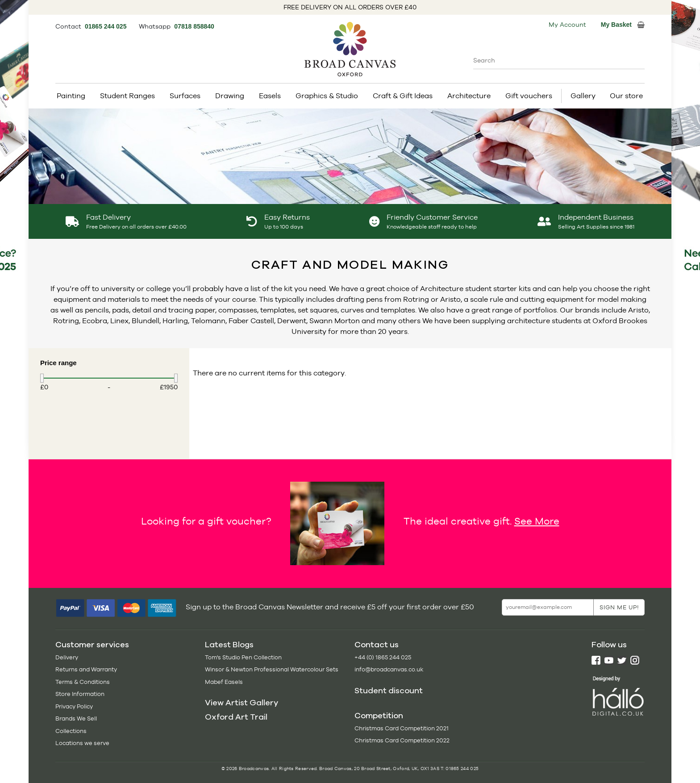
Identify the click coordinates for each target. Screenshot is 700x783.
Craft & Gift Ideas (403, 96)
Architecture (469, 96)
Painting (71, 96)
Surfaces (185, 96)
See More (537, 521)
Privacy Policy (74, 706)
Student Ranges (127, 96)
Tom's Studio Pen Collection (243, 657)
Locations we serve (82, 743)
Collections (71, 731)
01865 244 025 (106, 26)
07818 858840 (194, 26)
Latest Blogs (229, 645)
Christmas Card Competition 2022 (402, 740)
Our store (626, 96)
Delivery (67, 657)
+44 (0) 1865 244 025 (383, 657)
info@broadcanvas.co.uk (389, 669)
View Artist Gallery (242, 703)
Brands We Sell (76, 718)
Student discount (389, 691)
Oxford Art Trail (236, 717)
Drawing (230, 96)
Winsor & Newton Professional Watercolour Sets (272, 669)
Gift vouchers (529, 96)
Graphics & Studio (327, 96)
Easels (270, 96)
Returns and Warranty (86, 669)
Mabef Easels (224, 682)
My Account (567, 25)
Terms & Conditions (83, 682)
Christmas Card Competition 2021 (402, 728)
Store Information (80, 694)
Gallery (583, 96)
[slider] (42, 378)
